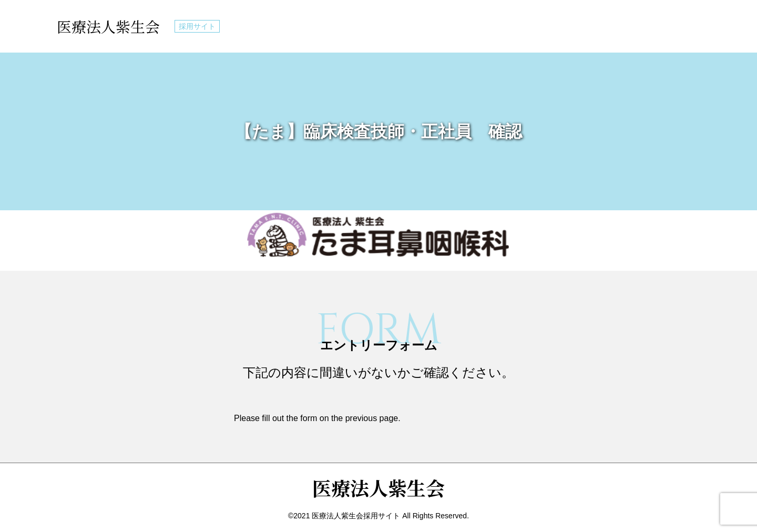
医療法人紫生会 (108, 26)
